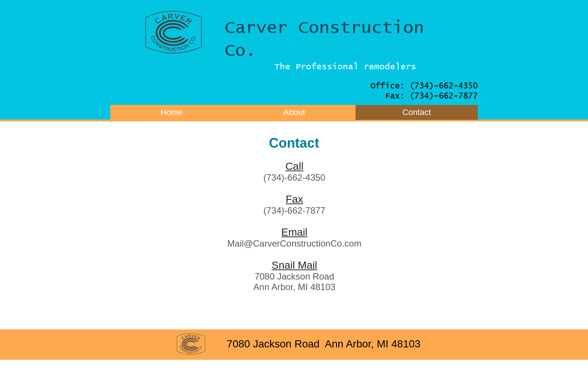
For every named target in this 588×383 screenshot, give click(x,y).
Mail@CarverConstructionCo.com (294, 243)
